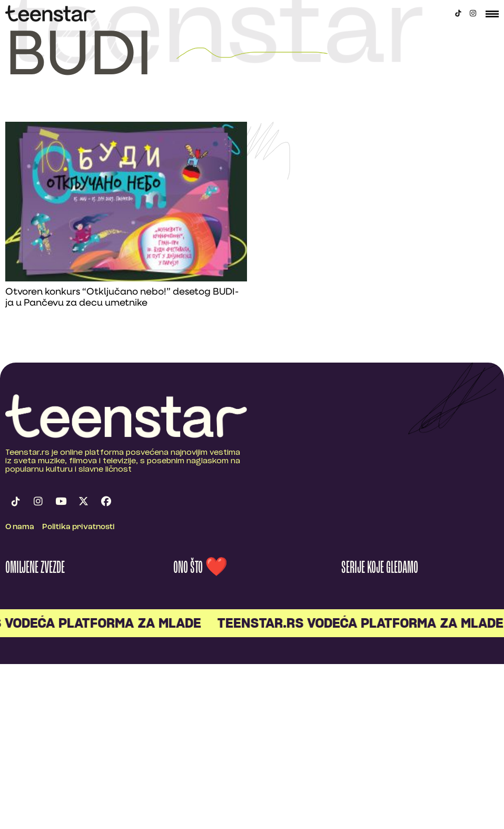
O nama (20, 527)
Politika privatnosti (78, 527)
